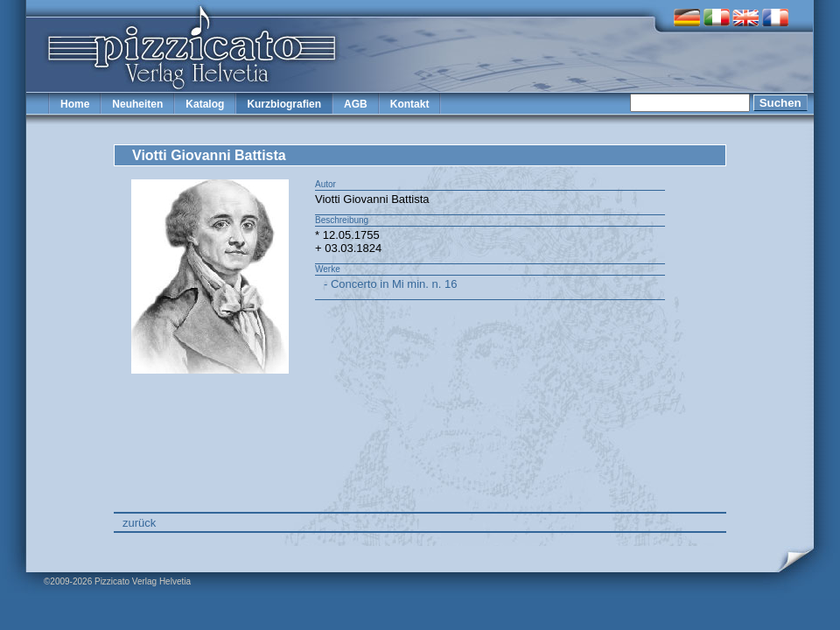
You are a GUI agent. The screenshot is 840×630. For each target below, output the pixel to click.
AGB (356, 104)
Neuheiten (137, 104)
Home (75, 104)
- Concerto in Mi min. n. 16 (390, 284)
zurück (139, 523)
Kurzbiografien (284, 104)
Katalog (205, 104)
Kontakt (410, 104)
